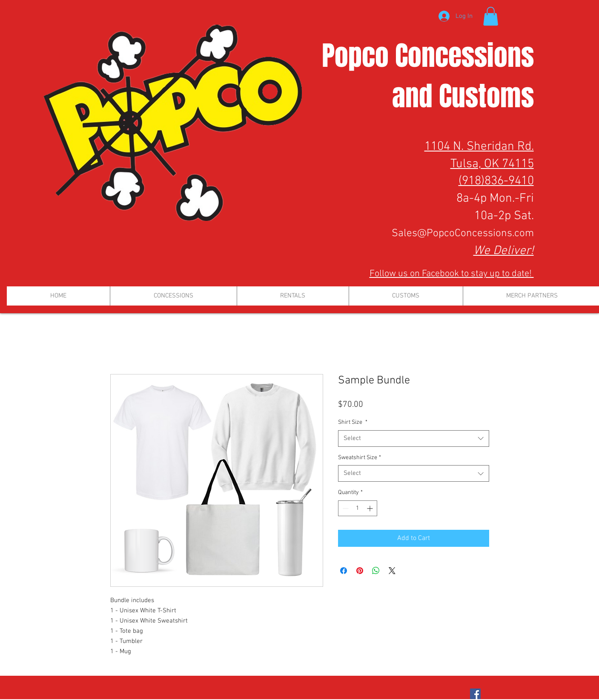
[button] (491, 16)
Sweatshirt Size (360, 458)
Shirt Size (353, 422)
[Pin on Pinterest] (360, 571)
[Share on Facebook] (344, 571)
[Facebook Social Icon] (475, 694)
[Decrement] (345, 508)
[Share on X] (392, 571)
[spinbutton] (358, 508)
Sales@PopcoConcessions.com (463, 234)
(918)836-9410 (496, 181)
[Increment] (371, 508)
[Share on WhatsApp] (376, 571)
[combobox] (414, 439)
